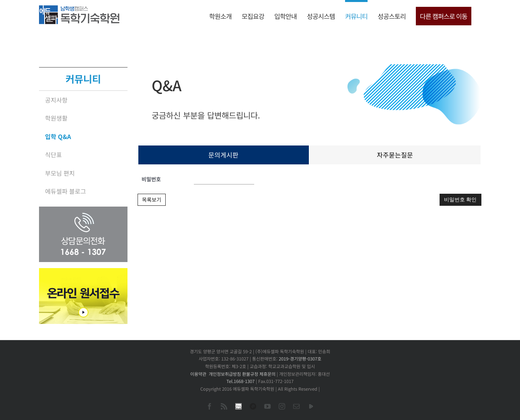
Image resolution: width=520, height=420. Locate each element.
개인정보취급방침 (225, 374)
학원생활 (56, 118)
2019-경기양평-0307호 (300, 359)
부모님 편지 (60, 173)
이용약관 (198, 374)
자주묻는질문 (395, 155)
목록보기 (152, 200)
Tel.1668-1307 (240, 381)
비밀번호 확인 (460, 200)
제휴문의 (267, 374)
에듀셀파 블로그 (66, 191)
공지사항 (56, 100)
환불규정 (250, 374)
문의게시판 (223, 155)
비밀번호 (151, 179)
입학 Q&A (58, 136)
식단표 (53, 155)
